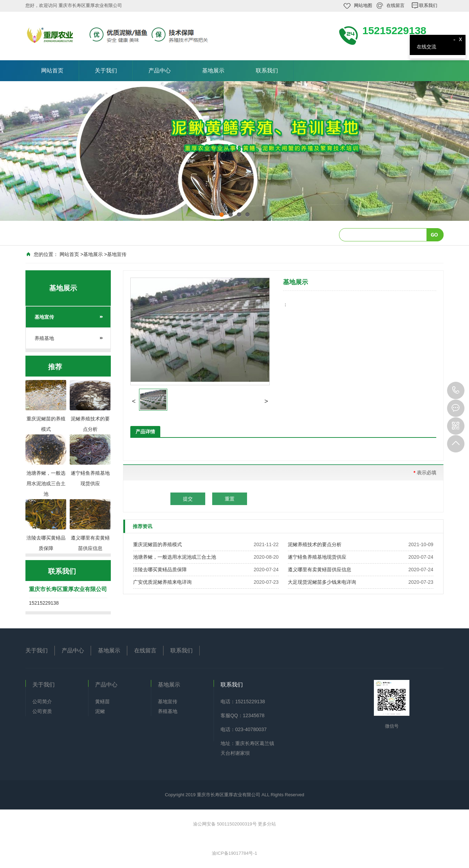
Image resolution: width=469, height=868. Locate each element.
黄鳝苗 (102, 702)
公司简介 (42, 702)
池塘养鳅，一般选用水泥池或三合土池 (175, 557)
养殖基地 (44, 338)
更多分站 (267, 824)
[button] (134, 401)
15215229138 (456, 390)
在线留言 (395, 5)
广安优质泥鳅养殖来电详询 (162, 582)
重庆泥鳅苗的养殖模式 (157, 544)
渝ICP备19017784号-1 (234, 853)
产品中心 (160, 71)
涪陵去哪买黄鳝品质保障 (160, 569)
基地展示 (213, 71)
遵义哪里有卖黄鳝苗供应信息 (320, 569)
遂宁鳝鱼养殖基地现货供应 (317, 557)
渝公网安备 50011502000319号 (225, 824)
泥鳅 (100, 711)
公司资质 (42, 711)
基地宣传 (117, 254)
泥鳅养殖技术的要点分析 (315, 544)
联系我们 (428, 5)
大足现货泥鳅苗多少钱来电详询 (322, 582)
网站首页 (52, 71)
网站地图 (363, 5)
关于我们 (106, 71)
